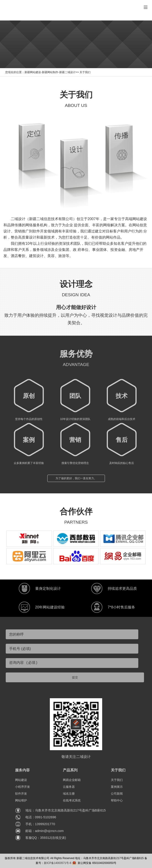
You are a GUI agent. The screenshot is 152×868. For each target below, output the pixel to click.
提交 (75, 677)
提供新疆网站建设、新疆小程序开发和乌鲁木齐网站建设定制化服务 (73, 12)
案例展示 (117, 787)
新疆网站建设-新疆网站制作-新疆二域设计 (50, 72)
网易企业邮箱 (72, 780)
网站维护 (21, 800)
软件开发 (21, 794)
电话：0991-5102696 (41, 817)
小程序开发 (23, 787)
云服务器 (69, 787)
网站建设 (21, 780)
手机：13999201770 (40, 824)
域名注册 (69, 794)
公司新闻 (117, 794)
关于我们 (85, 72)
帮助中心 (117, 800)
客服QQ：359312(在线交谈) (46, 838)
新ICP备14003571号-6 (58, 863)
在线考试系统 (72, 800)
